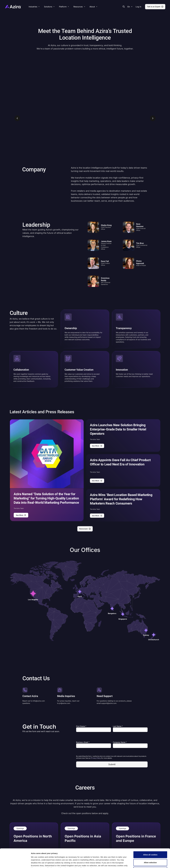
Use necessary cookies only (150, 852)
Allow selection (150, 845)
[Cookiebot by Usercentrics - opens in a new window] (15, 863)
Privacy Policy (96, 758)
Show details (124, 863)
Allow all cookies (150, 837)
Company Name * (120, 742)
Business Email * (83, 742)
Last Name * (118, 726)
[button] (138, 7)
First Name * (81, 726)
